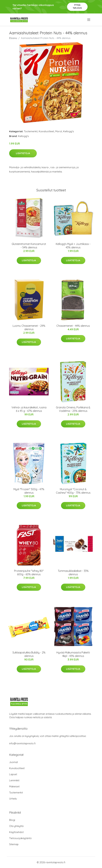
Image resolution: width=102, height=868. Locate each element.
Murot (59, 131)
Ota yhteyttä (16, 826)
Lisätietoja (23, 153)
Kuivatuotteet (46, 131)
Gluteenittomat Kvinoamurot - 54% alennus (29, 246)
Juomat (14, 762)
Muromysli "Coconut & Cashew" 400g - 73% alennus (73, 491)
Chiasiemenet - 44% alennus (73, 326)
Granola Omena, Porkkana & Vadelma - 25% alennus (73, 409)
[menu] (89, 20)
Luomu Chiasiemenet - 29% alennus (29, 327)
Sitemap (14, 844)
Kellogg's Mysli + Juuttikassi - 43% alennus (73, 246)
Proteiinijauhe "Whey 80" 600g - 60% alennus (29, 573)
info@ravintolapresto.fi (22, 743)
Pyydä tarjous (77, 6)
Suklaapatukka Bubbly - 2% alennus (29, 654)
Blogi (12, 820)
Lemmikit (14, 780)
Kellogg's (69, 131)
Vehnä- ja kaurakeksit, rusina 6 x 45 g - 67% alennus (29, 409)
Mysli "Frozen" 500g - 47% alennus (29, 491)
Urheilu (13, 799)
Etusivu (13, 38)
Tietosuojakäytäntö (20, 838)
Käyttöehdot (16, 832)
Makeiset (14, 786)
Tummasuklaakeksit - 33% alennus (73, 573)
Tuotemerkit (31, 131)
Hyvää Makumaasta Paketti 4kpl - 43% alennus (73, 654)
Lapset (13, 774)
